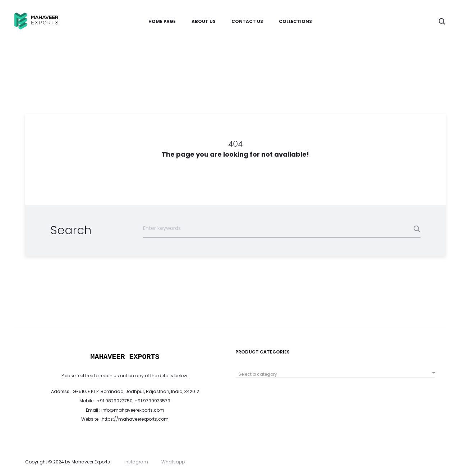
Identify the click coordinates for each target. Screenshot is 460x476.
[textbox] (335, 374)
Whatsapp (173, 462)
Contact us (247, 21)
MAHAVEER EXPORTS (125, 357)
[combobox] (335, 372)
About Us (204, 21)
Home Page (162, 21)
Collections (295, 21)
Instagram (136, 462)
